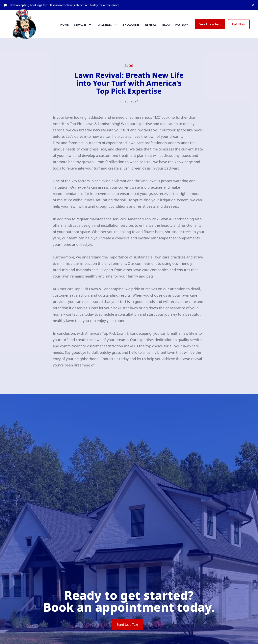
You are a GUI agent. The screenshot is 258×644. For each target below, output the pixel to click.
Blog (166, 28)
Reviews (151, 28)
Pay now (181, 28)
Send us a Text (210, 28)
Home (64, 28)
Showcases (131, 28)
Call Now (239, 28)
